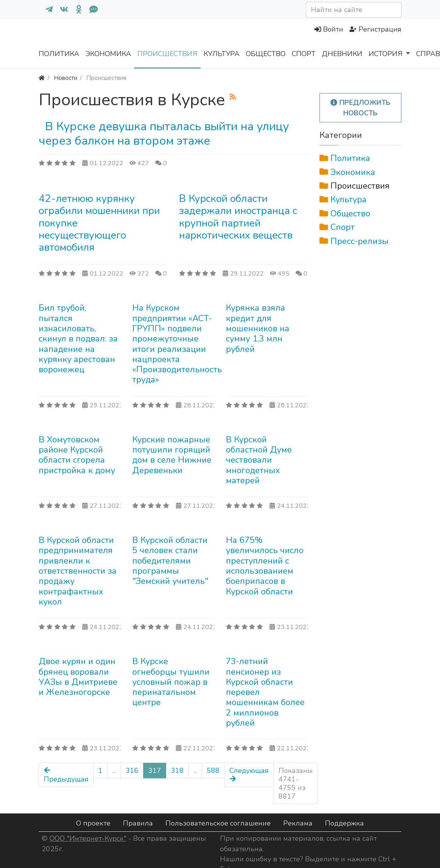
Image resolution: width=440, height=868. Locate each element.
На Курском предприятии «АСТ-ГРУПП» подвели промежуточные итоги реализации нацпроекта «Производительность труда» (177, 344)
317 (155, 771)
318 (177, 771)
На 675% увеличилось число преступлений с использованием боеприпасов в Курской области (265, 566)
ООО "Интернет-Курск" (88, 838)
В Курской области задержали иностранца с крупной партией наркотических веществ (238, 217)
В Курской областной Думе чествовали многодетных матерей (259, 460)
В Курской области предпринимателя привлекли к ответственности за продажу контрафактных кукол (78, 571)
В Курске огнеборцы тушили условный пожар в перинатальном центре (171, 682)
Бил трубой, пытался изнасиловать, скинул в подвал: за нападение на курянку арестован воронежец (78, 339)
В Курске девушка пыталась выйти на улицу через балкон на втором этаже (164, 133)
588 (213, 771)
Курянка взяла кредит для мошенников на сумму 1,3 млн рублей (258, 328)
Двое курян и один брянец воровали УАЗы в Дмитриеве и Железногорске (78, 677)
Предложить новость (360, 108)
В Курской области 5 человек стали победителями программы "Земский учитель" (170, 561)
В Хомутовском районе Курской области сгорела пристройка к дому (77, 455)
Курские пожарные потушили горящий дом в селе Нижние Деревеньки (172, 455)
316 (132, 771)
